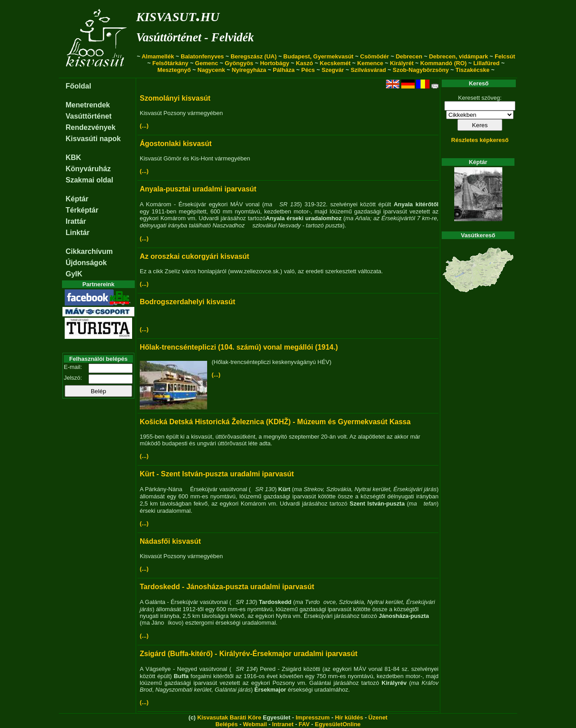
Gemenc (206, 63)
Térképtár (82, 210)
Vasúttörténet (89, 116)
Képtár (77, 199)
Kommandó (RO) (443, 63)
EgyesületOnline (338, 724)
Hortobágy (275, 63)
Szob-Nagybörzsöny (421, 70)
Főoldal (78, 86)
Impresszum (313, 717)
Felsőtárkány (170, 63)
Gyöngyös (239, 63)
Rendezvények (91, 127)
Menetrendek (88, 105)
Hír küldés (349, 717)
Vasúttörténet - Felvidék (195, 37)
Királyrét (402, 63)
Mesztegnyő (174, 70)
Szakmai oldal (89, 180)
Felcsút (505, 56)
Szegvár (333, 70)
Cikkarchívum (89, 251)
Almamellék (158, 56)
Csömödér (375, 56)
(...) (144, 126)
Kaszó (304, 63)
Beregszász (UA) (254, 56)
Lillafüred (486, 63)
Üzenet (378, 717)
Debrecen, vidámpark (459, 56)
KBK (73, 158)
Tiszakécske (473, 70)
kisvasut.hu (178, 15)
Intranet (283, 724)
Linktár (78, 233)
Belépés (226, 724)
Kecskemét (335, 63)
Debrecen (409, 56)
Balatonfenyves (202, 56)
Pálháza (284, 70)
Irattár (76, 221)
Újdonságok (86, 263)
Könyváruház (88, 169)
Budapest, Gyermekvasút (319, 56)
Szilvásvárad (368, 70)
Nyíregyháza (249, 70)
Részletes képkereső (480, 140)
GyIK (74, 274)
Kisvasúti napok (93, 139)
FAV (304, 724)
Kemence (370, 63)
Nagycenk (211, 70)
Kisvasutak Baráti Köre (229, 717)
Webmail (255, 724)
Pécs (308, 70)
